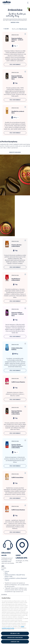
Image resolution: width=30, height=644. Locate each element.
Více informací (15, 64)
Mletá (6, 573)
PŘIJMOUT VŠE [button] (15, 633)
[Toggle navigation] (27, 3)
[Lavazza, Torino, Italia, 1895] (7, 3)
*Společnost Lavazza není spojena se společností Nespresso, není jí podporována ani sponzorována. (17, 585)
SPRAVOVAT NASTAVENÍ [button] (15, 638)
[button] (15, 568)
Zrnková (7, 571)
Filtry (6, 29)
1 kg (15, 46)
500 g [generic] (15, 354)
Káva (3, 570)
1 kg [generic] (15, 83)
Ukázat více (15, 22)
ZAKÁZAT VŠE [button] (15, 642)
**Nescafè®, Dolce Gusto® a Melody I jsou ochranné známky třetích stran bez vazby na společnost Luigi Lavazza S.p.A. (16, 590)
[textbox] (15, 46)
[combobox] (15, 46)
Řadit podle (16, 29)
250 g (15, 117)
